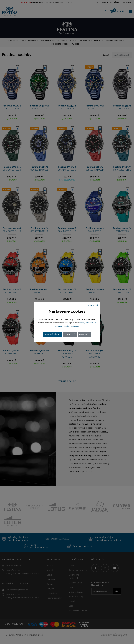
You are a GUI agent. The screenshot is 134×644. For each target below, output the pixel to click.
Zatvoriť (92, 305)
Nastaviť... (84, 334)
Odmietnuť (70, 334)
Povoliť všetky (53, 334)
